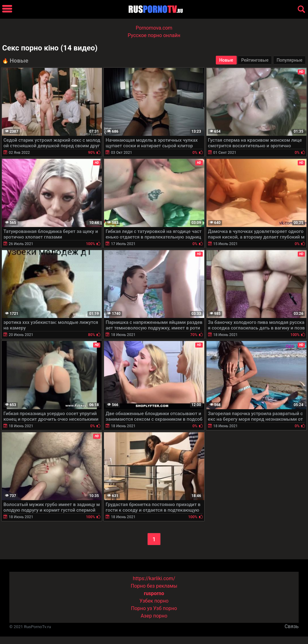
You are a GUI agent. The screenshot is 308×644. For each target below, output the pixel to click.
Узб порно (165, 608)
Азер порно (154, 616)
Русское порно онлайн (154, 35)
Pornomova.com (154, 28)
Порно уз (142, 608)
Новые (226, 60)
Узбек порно (154, 601)
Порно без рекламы (154, 586)
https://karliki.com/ (154, 578)
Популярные (289, 60)
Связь (292, 626)
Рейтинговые (255, 60)
